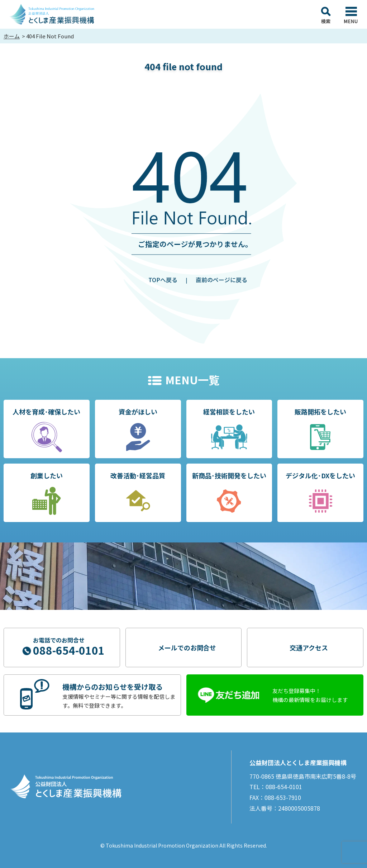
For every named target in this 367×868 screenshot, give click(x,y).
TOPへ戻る (163, 280)
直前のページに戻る (221, 280)
